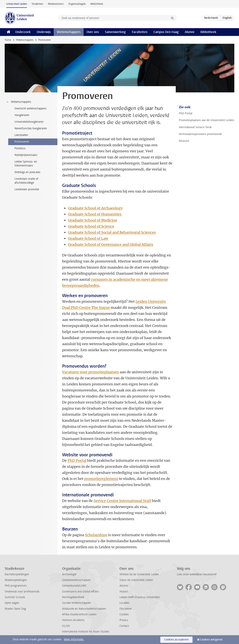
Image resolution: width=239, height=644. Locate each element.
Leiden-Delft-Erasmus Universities (140, 597)
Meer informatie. (74, 639)
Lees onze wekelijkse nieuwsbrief (197, 574)
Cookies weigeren (211, 640)
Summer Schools (15, 597)
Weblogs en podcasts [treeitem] (27, 172)
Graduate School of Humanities (95, 214)
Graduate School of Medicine (93, 220)
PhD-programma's (16, 586)
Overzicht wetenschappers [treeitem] (30, 109)
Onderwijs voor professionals (22, 592)
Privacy (124, 620)
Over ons (93, 32)
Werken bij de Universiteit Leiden (139, 574)
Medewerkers (56, 4)
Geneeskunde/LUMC (74, 586)
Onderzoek (23, 32)
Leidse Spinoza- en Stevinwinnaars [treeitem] (26, 164)
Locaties (124, 603)
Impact (124, 592)
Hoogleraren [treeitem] (22, 115)
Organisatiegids (77, 4)
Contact (124, 626)
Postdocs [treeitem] (20, 148)
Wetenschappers (69, 32)
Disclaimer (126, 609)
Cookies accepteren (176, 640)
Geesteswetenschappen (76, 580)
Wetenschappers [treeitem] (19, 102)
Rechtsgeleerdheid (73, 597)
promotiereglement (101, 479)
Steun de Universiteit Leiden (136, 580)
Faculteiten (140, 32)
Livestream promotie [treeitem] (27, 189)
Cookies (124, 614)
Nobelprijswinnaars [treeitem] (26, 155)
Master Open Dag (15, 609)
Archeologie (69, 574)
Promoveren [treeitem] (22, 142)
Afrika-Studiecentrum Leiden (79, 614)
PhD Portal (77, 460)
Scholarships (96, 535)
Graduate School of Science (91, 226)
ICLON (66, 626)
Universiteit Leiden (17, 4)
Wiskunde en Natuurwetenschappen (84, 609)
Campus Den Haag (166, 32)
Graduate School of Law (88, 238)
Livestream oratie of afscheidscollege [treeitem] (26, 181)
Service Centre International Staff (122, 501)
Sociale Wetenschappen (76, 603)
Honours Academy (73, 620)
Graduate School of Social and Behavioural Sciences (112, 232)
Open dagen (12, 603)
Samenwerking (115, 32)
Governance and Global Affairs (80, 592)
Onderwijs (44, 32)
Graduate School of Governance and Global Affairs (111, 244)
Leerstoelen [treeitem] (21, 135)
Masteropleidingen (16, 580)
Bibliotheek (97, 4)
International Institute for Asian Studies (86, 632)
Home (8, 40)
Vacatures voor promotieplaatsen (91, 372)
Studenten (37, 4)
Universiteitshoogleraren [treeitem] (29, 122)
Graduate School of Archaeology (95, 208)
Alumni (190, 32)
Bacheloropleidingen (17, 574)
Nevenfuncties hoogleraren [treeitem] (31, 128)
